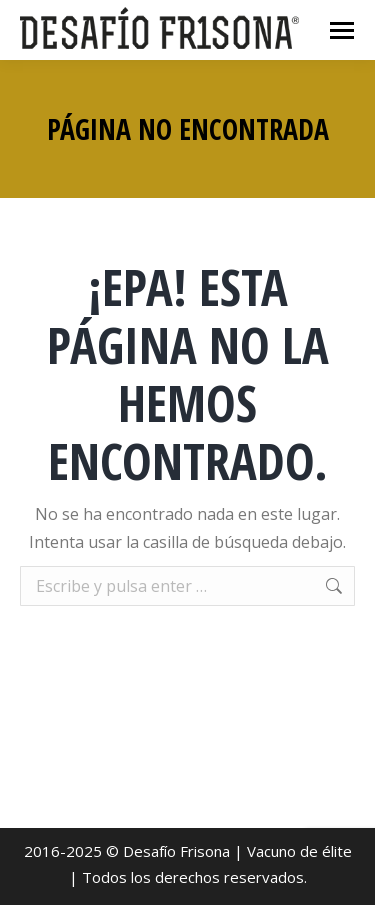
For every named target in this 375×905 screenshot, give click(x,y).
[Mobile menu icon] (342, 30)
